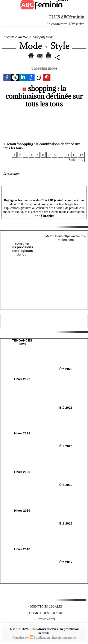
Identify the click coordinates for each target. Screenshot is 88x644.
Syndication (42, 638)
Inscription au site (64, 638)
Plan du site (20, 638)
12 (81, 155)
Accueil (8, 37)
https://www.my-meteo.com (72, 238)
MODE (23, 37)
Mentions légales (44, 606)
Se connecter (57, 24)
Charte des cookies (44, 613)
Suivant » (76, 160)
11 (74, 155)
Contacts (44, 619)
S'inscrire (77, 24)
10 (67, 155)
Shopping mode (43, 37)
